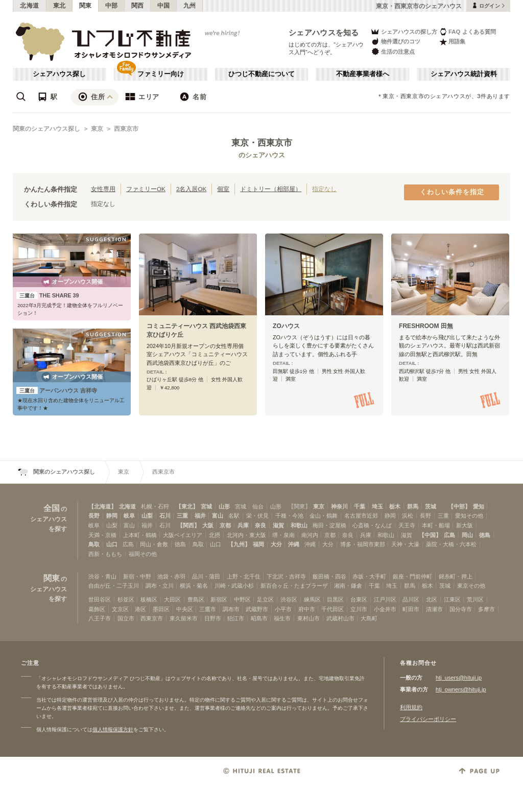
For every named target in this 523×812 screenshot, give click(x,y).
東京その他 (471, 586)
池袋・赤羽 (171, 576)
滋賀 (278, 525)
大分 (276, 544)
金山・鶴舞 (324, 516)
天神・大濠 (405, 544)
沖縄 (294, 544)
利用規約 (411, 707)
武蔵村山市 (340, 618)
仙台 (258, 506)
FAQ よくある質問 (468, 31)
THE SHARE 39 (48, 295)
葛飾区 (97, 609)
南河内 (310, 535)
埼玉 (377, 506)
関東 (86, 6)
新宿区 (219, 599)
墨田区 (161, 609)
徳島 (485, 535)
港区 (140, 609)
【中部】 (459, 506)
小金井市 (385, 609)
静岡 (112, 516)
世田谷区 (100, 599)
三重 (182, 516)
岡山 (467, 535)
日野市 (213, 618)
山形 (224, 506)
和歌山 (299, 525)
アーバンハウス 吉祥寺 (57, 390)
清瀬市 (434, 609)
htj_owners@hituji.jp (461, 689)
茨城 (431, 506)
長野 (94, 516)
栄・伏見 (257, 516)
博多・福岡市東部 (363, 544)
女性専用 (103, 189)
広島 (449, 535)
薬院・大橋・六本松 (451, 544)
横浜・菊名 (194, 586)
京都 (225, 525)
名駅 (234, 516)
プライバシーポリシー (428, 719)
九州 (190, 6)
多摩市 (486, 609)
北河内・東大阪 (246, 535)
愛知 (479, 506)
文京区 (120, 609)
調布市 (231, 609)
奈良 (260, 525)
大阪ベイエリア (183, 535)
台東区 (359, 599)
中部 (112, 6)
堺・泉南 (283, 535)
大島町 (369, 618)
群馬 (413, 506)
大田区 (172, 599)
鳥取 (94, 544)
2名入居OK (191, 189)
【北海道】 (102, 506)
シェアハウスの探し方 (404, 31)
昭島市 (259, 618)
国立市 (126, 618)
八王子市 (100, 618)
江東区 (452, 599)
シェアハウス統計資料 (464, 74)
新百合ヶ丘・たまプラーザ (294, 586)
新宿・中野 (137, 576)
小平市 (283, 609)
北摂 (215, 535)
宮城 (206, 506)
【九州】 (239, 544)
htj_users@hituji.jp (459, 678)
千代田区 (332, 609)
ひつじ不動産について (261, 74)
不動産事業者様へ (363, 74)
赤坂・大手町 (369, 576)
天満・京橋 (102, 535)
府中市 (307, 609)
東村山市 (308, 618)
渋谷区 (289, 599)
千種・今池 (289, 516)
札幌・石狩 (155, 506)
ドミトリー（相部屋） (271, 189)
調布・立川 (160, 586)
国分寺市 (461, 609)
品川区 (411, 599)
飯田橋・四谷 (329, 576)
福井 (200, 516)
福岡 (258, 544)
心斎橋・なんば (372, 525)
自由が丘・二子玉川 (114, 586)
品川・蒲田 (206, 576)
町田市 (411, 609)
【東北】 (187, 506)
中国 (164, 6)
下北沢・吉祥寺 (286, 576)
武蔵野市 (257, 609)
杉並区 (126, 599)
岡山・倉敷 (154, 544)
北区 (432, 599)
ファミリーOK (146, 189)
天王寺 (407, 525)
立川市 (359, 609)
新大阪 (465, 525)
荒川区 (475, 599)
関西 (138, 6)
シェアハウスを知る (324, 32)
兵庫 (243, 525)
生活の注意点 (393, 51)
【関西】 (188, 525)
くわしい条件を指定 (452, 192)
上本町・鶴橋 (140, 535)
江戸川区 (385, 599)
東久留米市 (184, 618)
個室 (223, 189)
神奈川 (339, 506)
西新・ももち (105, 554)
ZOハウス (286, 326)
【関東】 (299, 506)
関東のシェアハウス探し (46, 129)
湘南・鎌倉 (348, 586)
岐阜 (129, 516)
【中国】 (430, 535)
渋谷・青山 (102, 576)
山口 (112, 544)
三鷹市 (208, 609)
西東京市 (126, 129)
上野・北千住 (244, 576)
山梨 (147, 516)
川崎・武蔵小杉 (234, 586)
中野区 (242, 599)
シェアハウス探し (59, 74)
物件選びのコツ (395, 42)
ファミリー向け (161, 74)
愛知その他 (469, 516)
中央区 (185, 609)
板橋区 (149, 599)
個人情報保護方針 (113, 729)
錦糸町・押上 (456, 576)
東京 (97, 129)
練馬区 (312, 599)
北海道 (30, 6)
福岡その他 (143, 554)
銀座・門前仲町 (412, 576)
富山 (218, 516)
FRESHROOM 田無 (426, 326)
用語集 (452, 42)
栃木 (395, 506)
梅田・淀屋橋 (329, 525)
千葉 (360, 506)
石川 (165, 516)
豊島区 (196, 599)
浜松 (408, 516)
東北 (60, 6)
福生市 (282, 618)
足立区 (265, 599)
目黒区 (335, 599)
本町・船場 (436, 525)
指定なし (324, 189)
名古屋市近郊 (361, 516)
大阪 (208, 525)
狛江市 (236, 618)
